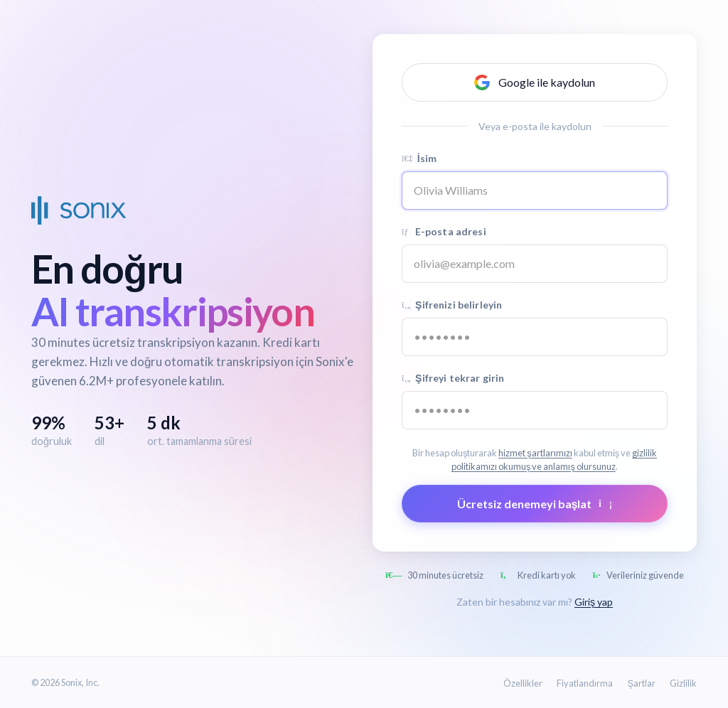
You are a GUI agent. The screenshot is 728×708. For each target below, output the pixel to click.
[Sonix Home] (79, 210)
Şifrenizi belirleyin (452, 305)
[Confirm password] (535, 410)
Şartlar (641, 683)
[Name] (535, 191)
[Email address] (535, 264)
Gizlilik (683, 683)
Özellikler (523, 683)
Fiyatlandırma (585, 683)
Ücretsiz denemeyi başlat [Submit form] (535, 504)
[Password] (535, 337)
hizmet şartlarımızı (535, 453)
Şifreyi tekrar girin (453, 378)
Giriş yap (594, 602)
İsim (419, 158)
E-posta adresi (444, 231)
